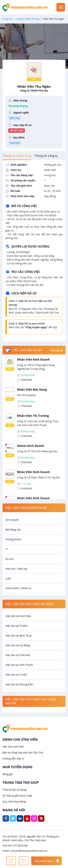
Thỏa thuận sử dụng (14, 790)
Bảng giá (8, 774)
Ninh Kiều (15, 143)
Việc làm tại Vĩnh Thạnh (19, 665)
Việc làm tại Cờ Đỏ (16, 675)
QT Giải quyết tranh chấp (17, 796)
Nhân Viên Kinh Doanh (33, 359)
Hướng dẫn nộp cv (13, 759)
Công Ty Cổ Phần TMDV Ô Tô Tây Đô (38, 477)
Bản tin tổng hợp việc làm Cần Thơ (23, 753)
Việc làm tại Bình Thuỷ (18, 636)
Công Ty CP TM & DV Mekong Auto (37, 451)
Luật (8, 578)
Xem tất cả (56, 350)
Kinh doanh (12, 520)
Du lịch (10, 559)
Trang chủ (8, 19)
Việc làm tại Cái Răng (18, 645)
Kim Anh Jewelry (27, 395)
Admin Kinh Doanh (31, 446)
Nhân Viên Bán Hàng (32, 390)
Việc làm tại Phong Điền (19, 684)
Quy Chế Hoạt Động (14, 802)
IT (7, 549)
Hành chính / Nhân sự (18, 588)
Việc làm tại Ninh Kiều (18, 616)
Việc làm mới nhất (13, 747)
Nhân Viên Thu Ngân (34, 88)
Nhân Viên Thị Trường (33, 416)
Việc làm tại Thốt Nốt (18, 655)
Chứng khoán (13, 539)
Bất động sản (13, 530)
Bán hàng (15, 118)
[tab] (17, 156)
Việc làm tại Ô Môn (17, 626)
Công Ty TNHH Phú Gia (28, 19)
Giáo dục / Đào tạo (16, 569)
